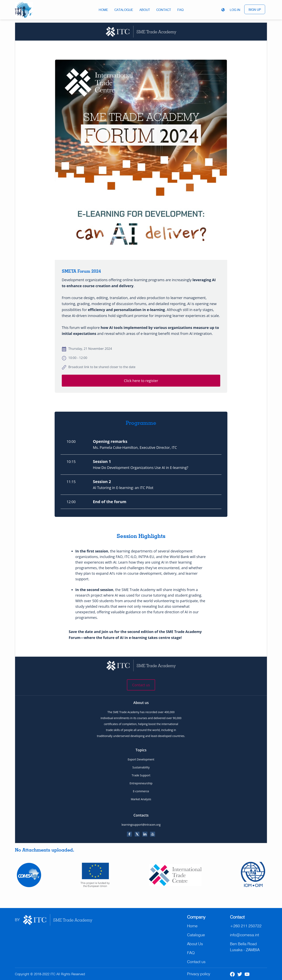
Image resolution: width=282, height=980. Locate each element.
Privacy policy (199, 974)
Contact (164, 10)
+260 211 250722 (246, 926)
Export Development (141, 759)
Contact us (141, 685)
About (145, 10)
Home (103, 10)
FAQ (180, 10)
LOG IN (235, 10)
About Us (195, 944)
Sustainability (141, 767)
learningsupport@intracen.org (141, 825)
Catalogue (124, 10)
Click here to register (141, 381)
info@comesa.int (244, 935)
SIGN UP (255, 10)
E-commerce (141, 791)
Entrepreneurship (141, 783)
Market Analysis (141, 799)
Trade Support (141, 775)
